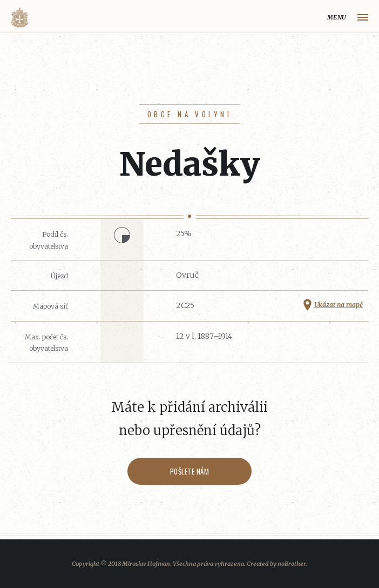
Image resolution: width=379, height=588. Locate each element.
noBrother (292, 564)
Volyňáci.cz (19, 18)
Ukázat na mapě (339, 305)
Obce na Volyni (189, 114)
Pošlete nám (190, 471)
